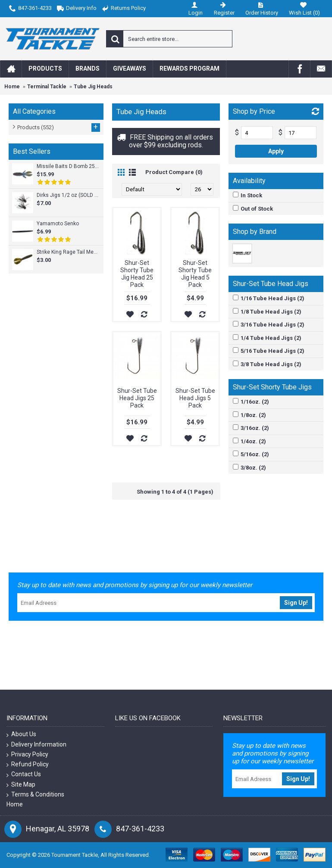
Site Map (21, 785)
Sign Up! (296, 603)
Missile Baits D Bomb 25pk (68, 166)
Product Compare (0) (174, 172)
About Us (21, 734)
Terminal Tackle (47, 87)
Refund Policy (28, 764)
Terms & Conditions (35, 795)
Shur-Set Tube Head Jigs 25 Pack (137, 398)
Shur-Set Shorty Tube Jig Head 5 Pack (195, 274)
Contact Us (24, 774)
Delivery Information (36, 745)
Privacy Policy (27, 754)
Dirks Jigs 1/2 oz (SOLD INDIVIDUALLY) (68, 195)
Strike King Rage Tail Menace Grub (68, 252)
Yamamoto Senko (58, 224)
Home (12, 87)
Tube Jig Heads (93, 87)
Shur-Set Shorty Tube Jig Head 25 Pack (137, 274)
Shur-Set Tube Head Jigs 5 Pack (195, 398)
